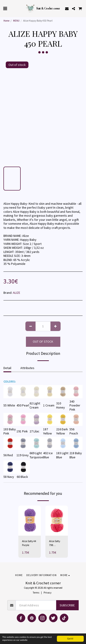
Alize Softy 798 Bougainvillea (56, 543)
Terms (36, 593)
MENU (16, 21)
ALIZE (17, 293)
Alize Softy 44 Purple (29, 543)
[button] (5, 8)
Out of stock (43, 342)
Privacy (47, 593)
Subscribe (67, 605)
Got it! (70, 639)
